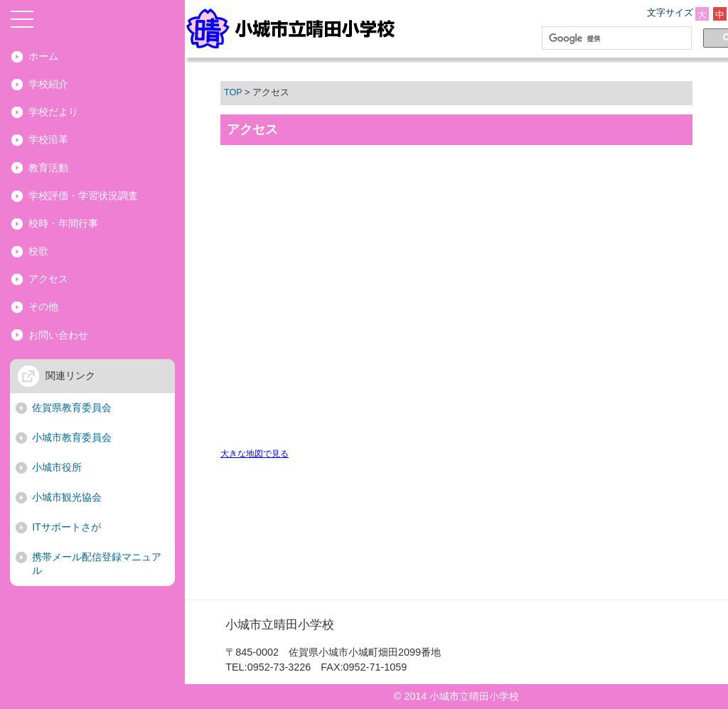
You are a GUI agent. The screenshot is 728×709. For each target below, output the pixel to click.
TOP (233, 92)
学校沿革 (48, 139)
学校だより (53, 112)
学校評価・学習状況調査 (83, 196)
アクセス (48, 279)
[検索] (614, 38)
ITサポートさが (66, 527)
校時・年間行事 (63, 223)
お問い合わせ (58, 335)
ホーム (43, 56)
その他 (43, 306)
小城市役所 (57, 467)
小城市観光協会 (67, 497)
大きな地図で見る (255, 453)
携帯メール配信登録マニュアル (97, 564)
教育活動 (48, 168)
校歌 (38, 251)
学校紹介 (48, 84)
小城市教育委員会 (72, 437)
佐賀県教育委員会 (72, 407)
